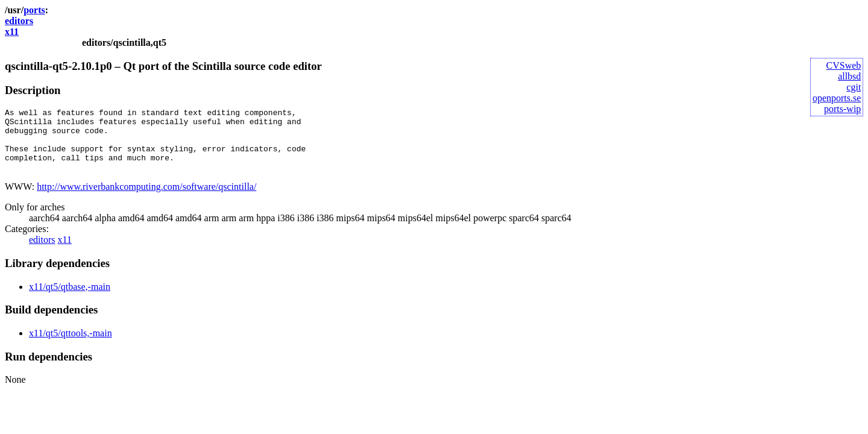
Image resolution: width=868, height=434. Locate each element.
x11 (12, 32)
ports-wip (842, 109)
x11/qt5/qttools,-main (71, 346)
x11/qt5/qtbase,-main (70, 299)
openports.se (837, 98)
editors (19, 21)
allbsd (849, 76)
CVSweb (844, 65)
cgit (854, 87)
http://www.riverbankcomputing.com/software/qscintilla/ (146, 199)
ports (34, 10)
